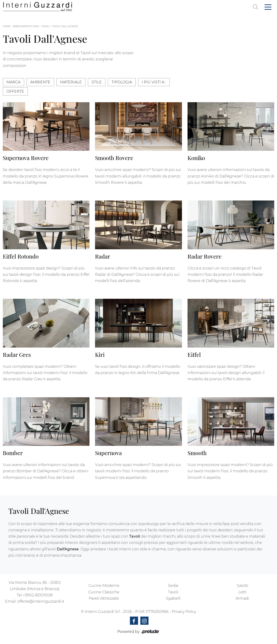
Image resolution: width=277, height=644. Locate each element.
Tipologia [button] (122, 82)
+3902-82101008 (38, 595)
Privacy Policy (184, 612)
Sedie (173, 586)
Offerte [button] (15, 91)
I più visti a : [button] (154, 82)
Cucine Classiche (104, 592)
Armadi (242, 598)
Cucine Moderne (104, 586)
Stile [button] (97, 82)
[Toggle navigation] (268, 7)
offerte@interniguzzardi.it (41, 601)
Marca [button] (13, 82)
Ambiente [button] (40, 82)
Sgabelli (173, 598)
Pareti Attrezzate (104, 598)
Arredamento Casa (26, 26)
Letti (242, 592)
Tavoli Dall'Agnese (65, 26)
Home (7, 26)
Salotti (242, 586)
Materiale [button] (71, 82)
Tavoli (45, 26)
